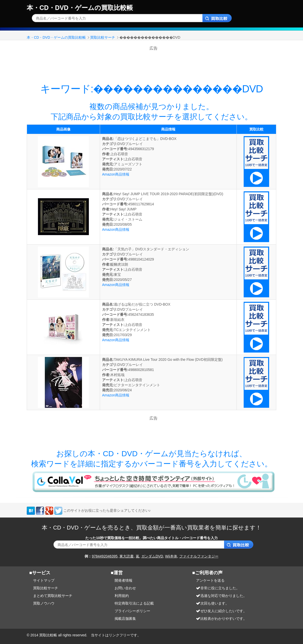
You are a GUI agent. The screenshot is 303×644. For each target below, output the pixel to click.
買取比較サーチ (103, 37)
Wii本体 (171, 556)
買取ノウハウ (44, 603)
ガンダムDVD (152, 556)
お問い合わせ (125, 588)
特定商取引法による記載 (134, 603)
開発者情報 (123, 580)
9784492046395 (105, 556)
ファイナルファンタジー (199, 556)
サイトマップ (44, 580)
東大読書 (127, 556)
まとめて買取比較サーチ (53, 596)
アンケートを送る (210, 580)
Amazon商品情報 (116, 174)
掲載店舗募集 (125, 619)
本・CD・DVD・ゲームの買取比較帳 (80, 8)
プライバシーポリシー (132, 611)
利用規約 (122, 596)
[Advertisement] (154, 63)
